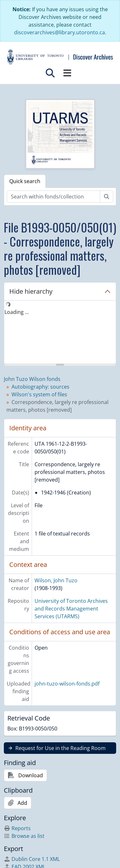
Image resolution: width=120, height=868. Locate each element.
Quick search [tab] (25, 181)
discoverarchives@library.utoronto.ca (60, 32)
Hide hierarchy (31, 291)
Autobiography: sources (40, 387)
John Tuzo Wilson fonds (32, 379)
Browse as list (24, 836)
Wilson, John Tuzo (56, 580)
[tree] (60, 333)
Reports (17, 828)
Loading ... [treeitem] (17, 312)
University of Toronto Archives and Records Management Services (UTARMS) (71, 609)
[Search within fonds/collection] (53, 197)
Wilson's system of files (39, 394)
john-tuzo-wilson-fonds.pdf (67, 684)
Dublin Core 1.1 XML (32, 859)
